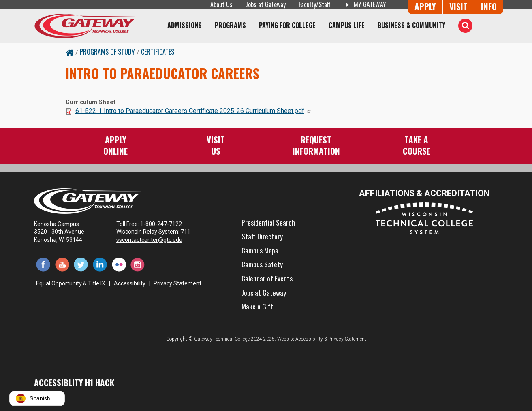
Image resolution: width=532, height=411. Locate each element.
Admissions (185, 25)
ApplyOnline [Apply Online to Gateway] (115, 145)
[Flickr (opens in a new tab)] (119, 264)
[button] (37, 398)
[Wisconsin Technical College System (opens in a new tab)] (424, 218)
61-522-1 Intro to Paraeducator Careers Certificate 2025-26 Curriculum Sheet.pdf (193, 111)
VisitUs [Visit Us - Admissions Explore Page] (216, 145)
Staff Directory (262, 236)
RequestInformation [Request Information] (316, 145)
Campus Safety (262, 264)
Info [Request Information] (489, 6)
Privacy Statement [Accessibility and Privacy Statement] (177, 283)
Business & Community (411, 25)
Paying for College (287, 25)
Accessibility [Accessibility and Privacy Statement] (130, 283)
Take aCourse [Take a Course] (417, 145)
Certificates (158, 52)
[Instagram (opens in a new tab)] (138, 264)
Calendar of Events (267, 278)
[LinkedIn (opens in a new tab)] (100, 264)
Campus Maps (260, 250)
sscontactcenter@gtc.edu (153, 240)
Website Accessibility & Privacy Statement (322, 339)
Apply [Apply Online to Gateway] (425, 6)
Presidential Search (268, 222)
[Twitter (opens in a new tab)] (81, 264)
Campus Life (347, 25)
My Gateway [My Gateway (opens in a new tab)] (365, 4)
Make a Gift (257, 306)
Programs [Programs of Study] (230, 25)
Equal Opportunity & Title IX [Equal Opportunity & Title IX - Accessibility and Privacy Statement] (71, 283)
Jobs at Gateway (266, 4)
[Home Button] (70, 52)
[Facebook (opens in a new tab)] (44, 264)
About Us (221, 4)
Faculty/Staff (315, 4)
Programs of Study (107, 52)
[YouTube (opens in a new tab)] (62, 264)
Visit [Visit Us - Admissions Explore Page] (458, 6)
